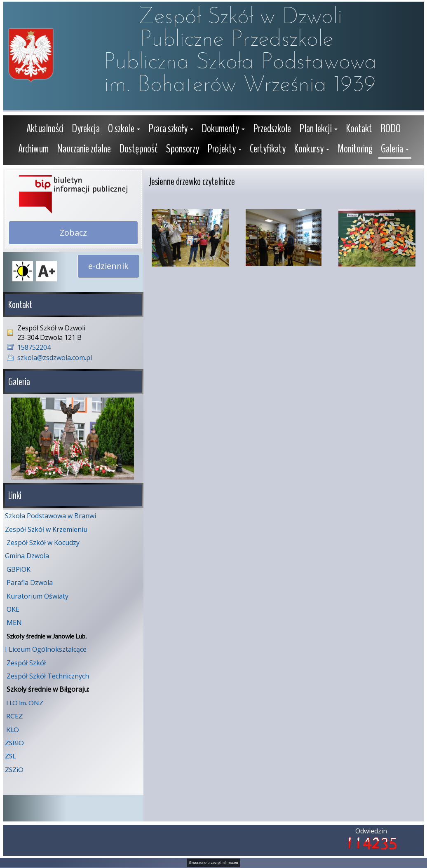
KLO (13, 729)
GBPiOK (19, 569)
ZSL (10, 755)
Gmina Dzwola (27, 555)
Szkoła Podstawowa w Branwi (50, 515)
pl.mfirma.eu (228, 862)
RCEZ (14, 715)
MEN (14, 622)
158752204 (34, 347)
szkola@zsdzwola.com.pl (55, 358)
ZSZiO (14, 769)
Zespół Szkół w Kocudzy (43, 542)
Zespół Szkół (26, 662)
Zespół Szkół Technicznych (48, 675)
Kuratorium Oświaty (38, 595)
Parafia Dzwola (30, 582)
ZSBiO (14, 742)
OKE (13, 608)
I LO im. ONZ (25, 702)
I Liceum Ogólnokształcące (46, 648)
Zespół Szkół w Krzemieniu (46, 529)
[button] (124, 130)
